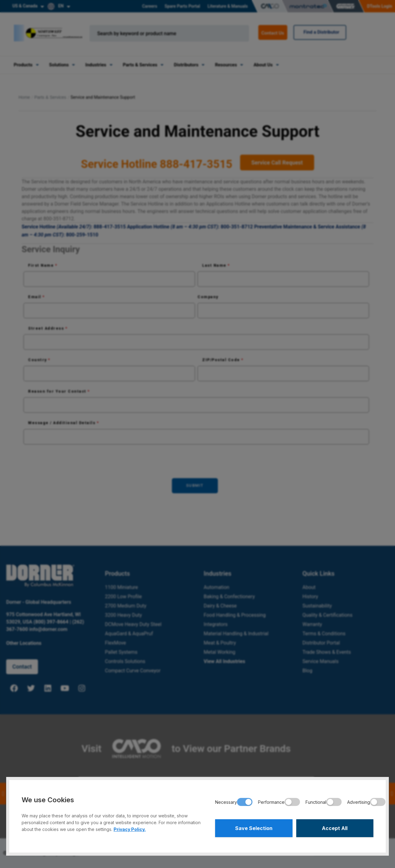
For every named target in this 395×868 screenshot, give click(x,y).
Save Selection (254, 828)
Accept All (335, 828)
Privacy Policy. (130, 829)
